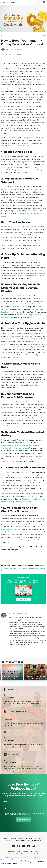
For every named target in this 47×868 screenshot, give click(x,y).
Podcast (21, 838)
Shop (42, 838)
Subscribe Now (23, 820)
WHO (5, 115)
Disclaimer (11, 852)
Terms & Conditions (23, 852)
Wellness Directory (34, 841)
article (4, 34)
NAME (5, 802)
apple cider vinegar (18, 488)
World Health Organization (11, 529)
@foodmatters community (17, 711)
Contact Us (10, 841)
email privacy (8, 815)
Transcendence (7, 167)
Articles (29, 838)
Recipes (13, 838)
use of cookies (12, 864)
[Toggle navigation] (44, 2)
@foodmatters (12, 690)
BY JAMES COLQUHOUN (18, 614)
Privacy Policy (35, 852)
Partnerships (21, 841)
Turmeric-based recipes (19, 307)
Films (35, 838)
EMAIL (5, 808)
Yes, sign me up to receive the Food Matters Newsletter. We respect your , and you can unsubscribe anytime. (24, 814)
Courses (5, 838)
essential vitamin (15, 197)
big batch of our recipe (35, 385)
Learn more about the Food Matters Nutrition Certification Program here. (23, 568)
